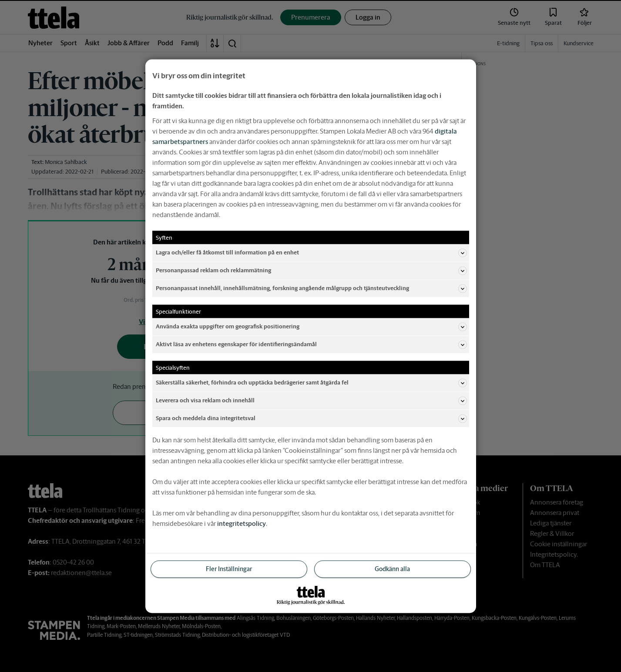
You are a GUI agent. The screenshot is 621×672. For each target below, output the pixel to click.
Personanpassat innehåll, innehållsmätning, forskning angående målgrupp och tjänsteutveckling (311, 288)
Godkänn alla (392, 568)
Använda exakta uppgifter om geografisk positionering (311, 327)
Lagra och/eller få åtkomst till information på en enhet (311, 253)
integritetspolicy (242, 523)
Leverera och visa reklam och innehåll (311, 401)
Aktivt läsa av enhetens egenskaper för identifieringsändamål (311, 344)
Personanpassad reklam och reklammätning (311, 271)
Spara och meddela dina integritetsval (311, 418)
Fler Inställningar (229, 568)
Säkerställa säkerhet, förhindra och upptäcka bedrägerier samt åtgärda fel (311, 383)
